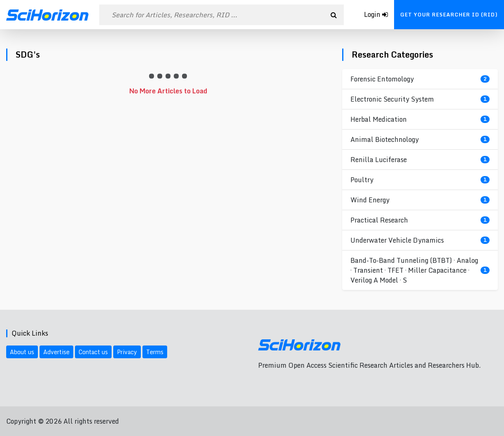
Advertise (56, 352)
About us (22, 352)
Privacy (127, 352)
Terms (155, 352)
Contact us (93, 352)
